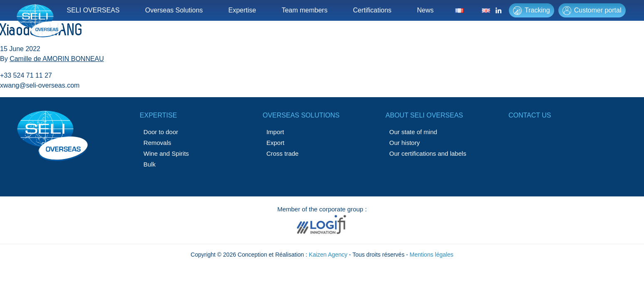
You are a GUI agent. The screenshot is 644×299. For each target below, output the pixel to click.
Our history (404, 143)
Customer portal (592, 11)
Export (275, 143)
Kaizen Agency (328, 255)
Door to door (161, 132)
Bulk (149, 164)
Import (275, 132)
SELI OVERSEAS (93, 10)
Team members (304, 10)
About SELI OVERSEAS (424, 115)
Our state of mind (413, 132)
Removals (157, 143)
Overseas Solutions (174, 10)
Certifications (372, 10)
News (425, 10)
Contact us (530, 115)
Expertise (242, 10)
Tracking (532, 11)
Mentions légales (431, 255)
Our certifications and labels (428, 153)
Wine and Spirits (166, 153)
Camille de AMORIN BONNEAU (57, 59)
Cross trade (283, 153)
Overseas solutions (301, 115)
